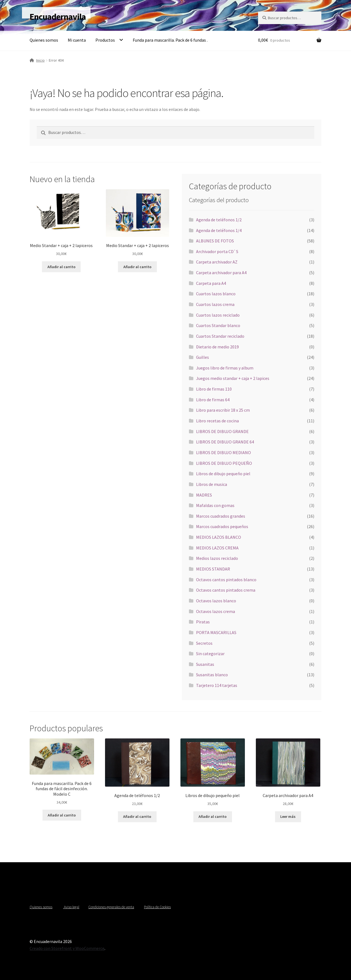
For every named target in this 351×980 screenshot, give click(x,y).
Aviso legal (71, 907)
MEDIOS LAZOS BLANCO (219, 537)
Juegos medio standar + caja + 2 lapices (233, 378)
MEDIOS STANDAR (213, 569)
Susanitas (205, 664)
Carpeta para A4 (211, 283)
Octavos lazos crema (216, 611)
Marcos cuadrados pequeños (222, 526)
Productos (105, 40)
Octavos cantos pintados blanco (226, 580)
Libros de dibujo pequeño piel (223, 474)
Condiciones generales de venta (111, 907)
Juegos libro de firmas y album (225, 368)
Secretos (204, 643)
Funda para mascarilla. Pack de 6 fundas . (170, 40)
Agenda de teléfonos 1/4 (219, 230)
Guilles (203, 357)
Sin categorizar (210, 654)
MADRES (204, 495)
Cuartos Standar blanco (218, 325)
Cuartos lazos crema (215, 304)
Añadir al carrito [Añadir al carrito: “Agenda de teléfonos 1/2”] (137, 816)
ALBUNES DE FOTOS (215, 241)
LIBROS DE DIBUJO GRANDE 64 (225, 442)
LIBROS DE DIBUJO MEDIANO (223, 452)
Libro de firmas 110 (214, 389)
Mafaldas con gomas (215, 505)
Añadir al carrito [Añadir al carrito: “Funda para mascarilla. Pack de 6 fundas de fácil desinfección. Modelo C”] (62, 815)
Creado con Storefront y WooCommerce (67, 948)
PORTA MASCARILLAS (216, 632)
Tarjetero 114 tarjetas (217, 685)
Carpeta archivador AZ (217, 262)
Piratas (203, 622)
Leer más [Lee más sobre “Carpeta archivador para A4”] (288, 816)
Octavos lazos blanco (216, 601)
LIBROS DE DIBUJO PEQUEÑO (224, 463)
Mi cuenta (77, 40)
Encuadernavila (58, 17)
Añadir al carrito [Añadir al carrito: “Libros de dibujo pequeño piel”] (213, 816)
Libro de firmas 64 (213, 400)
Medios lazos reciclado (217, 558)
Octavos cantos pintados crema (226, 590)
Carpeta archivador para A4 (221, 273)
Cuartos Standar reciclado (220, 336)
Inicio (40, 60)
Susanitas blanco (212, 675)
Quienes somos (44, 40)
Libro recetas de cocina (217, 421)
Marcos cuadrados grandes (221, 516)
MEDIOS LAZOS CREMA (217, 548)
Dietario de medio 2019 (217, 347)
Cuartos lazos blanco (216, 294)
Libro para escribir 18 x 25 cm (223, 410)
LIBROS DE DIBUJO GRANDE (222, 431)
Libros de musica (212, 484)
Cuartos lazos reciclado (218, 315)
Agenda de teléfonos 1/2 (219, 220)
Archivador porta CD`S (217, 251)
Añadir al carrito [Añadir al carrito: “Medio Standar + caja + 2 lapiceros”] (61, 267)
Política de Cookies (157, 907)
